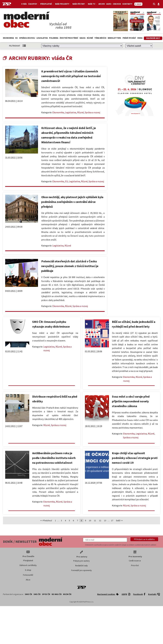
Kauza (82, 38)
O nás (24, 4)
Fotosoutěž (28, 575)
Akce (28, 580)
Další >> (120, 520)
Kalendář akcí (153, 38)
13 (105, 520)
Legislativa (42, 38)
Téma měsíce (100, 38)
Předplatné (47, 4)
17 (112, 520)
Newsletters (114, 38)
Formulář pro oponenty (81, 570)
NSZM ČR (67, 594)
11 (95, 520)
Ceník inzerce (135, 561)
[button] (144, 539)
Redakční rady (81, 566)
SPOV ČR (46, 594)
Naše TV (92, 4)
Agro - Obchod (114, 4)
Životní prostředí (69, 38)
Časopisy (33, 4)
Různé (90, 38)
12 (100, 520)
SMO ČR (28, 594)
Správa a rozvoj (27, 38)
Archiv (102, 4)
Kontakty (127, 4)
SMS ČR (37, 594)
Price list (135, 565)
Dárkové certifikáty (28, 565)
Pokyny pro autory (81, 561)
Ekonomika (8, 38)
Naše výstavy (79, 4)
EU (16, 38)
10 (90, 520)
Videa (140, 38)
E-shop (28, 570)
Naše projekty (63, 4)
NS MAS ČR (57, 594)
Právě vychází (129, 38)
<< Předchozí (46, 520)
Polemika (54, 38)
